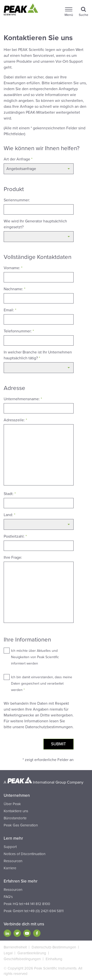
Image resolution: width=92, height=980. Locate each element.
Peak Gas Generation (21, 825)
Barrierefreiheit (15, 947)
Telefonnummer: (19, 331)
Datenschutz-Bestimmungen (54, 947)
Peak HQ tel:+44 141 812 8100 (27, 904)
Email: (10, 310)
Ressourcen (13, 861)
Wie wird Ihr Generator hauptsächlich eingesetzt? (35, 224)
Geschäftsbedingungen (22, 959)
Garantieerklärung (32, 953)
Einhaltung (54, 959)
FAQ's (8, 897)
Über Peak (12, 804)
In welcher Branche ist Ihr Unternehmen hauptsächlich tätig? (38, 355)
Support (10, 847)
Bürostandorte (15, 818)
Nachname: (14, 289)
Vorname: (13, 268)
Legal (8, 953)
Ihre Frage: (13, 557)
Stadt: (10, 494)
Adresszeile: (15, 420)
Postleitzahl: (15, 536)
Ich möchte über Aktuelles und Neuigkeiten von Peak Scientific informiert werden (35, 657)
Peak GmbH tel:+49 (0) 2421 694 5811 (34, 911)
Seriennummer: (17, 200)
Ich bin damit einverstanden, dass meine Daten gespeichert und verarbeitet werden (42, 684)
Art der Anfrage (18, 159)
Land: (9, 515)
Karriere (10, 868)
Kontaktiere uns (16, 811)
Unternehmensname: (23, 399)
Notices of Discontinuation (25, 854)
